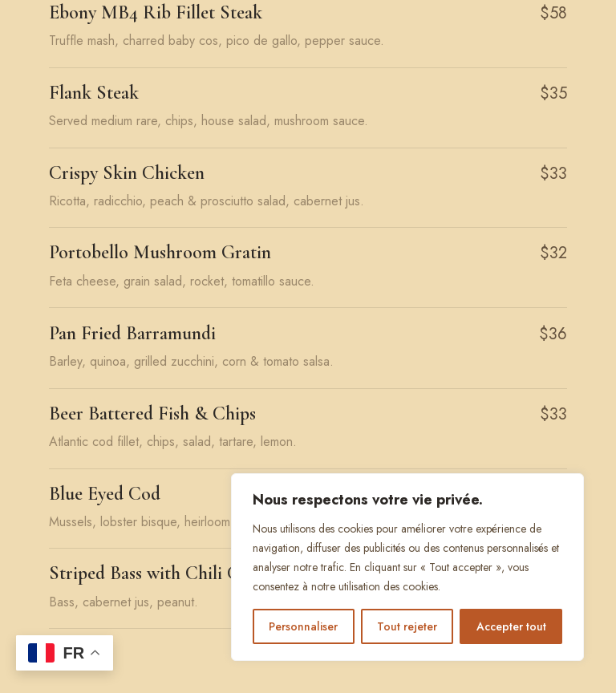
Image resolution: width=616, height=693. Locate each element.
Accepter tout (511, 626)
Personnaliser (303, 626)
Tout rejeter (407, 626)
